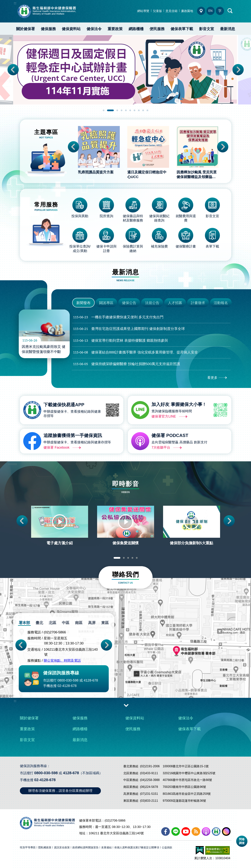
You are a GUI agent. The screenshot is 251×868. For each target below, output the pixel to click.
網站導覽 (143, 11)
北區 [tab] (52, 623)
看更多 (212, 378)
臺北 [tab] (39, 623)
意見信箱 (172, 11)
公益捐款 (167, 847)
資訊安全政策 (62, 847)
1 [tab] (104, 110)
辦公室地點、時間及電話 (62, 661)
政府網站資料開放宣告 (85, 847)
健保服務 (48, 29)
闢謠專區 (106, 303)
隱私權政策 (45, 847)
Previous (13, 70)
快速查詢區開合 (230, 11)
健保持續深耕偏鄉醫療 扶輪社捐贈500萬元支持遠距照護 (127, 364)
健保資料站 (71, 29)
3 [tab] (117, 110)
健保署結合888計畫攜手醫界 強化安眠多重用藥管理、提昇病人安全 (136, 352)
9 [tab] (143, 110)
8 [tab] (139, 110)
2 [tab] (110, 110)
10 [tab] (147, 110)
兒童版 (157, 11)
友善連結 (106, 847)
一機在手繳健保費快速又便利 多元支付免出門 (118, 317)
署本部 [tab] (24, 623)
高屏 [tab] (92, 623)
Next (238, 70)
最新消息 (228, 29)
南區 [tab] (79, 623)
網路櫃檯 (136, 29)
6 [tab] (130, 110)
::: (15, 3)
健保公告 (129, 303)
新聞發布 (83, 303)
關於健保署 (25, 29)
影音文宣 (207, 29)
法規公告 (152, 303)
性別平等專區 (28, 847)
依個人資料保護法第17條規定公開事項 (137, 847)
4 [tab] (122, 110)
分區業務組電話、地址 (201, 11)
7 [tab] (134, 110)
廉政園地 (187, 11)
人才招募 (175, 303)
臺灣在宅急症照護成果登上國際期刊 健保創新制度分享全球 (129, 329)
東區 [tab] (105, 623)
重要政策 (115, 29)
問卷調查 (242, 841)
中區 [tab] (66, 623)
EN (210, 11)
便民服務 (157, 29)
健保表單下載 (182, 29)
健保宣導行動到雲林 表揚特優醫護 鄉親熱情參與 (121, 341)
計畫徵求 (198, 303)
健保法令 (94, 29)
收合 (126, 705)
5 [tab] (126, 110)
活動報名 (221, 303)
